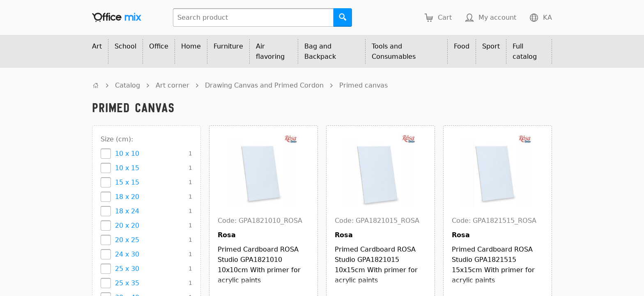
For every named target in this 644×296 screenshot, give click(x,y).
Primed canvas (363, 85)
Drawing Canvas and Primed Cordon (264, 85)
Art (97, 46)
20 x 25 (127, 240)
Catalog (128, 85)
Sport (491, 46)
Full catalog (525, 51)
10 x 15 (127, 168)
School (125, 46)
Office (159, 46)
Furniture (228, 46)
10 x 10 (127, 154)
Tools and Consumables (394, 51)
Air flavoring (270, 51)
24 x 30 (127, 254)
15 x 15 (127, 182)
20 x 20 (127, 225)
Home (191, 46)
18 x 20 (127, 197)
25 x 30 (127, 269)
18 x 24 (127, 211)
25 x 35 (127, 283)
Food (462, 46)
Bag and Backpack (320, 51)
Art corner (172, 85)
